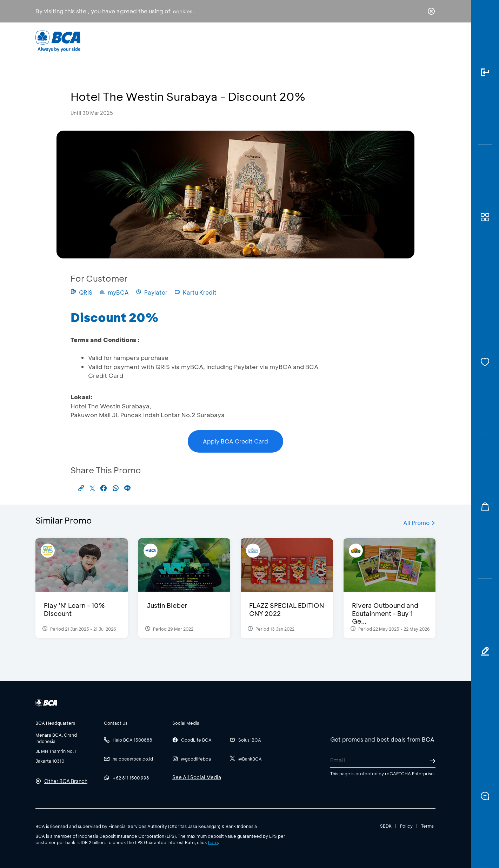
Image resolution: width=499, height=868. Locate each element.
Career (323, 41)
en (429, 41)
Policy (406, 826)
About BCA (276, 41)
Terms (427, 826)
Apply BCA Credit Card (235, 441)
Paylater (152, 292)
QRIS (81, 292)
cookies (183, 11)
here (213, 842)
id (417, 41)
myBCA (114, 292)
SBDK (386, 826)
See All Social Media (197, 777)
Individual (179, 41)
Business (226, 41)
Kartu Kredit (195, 292)
